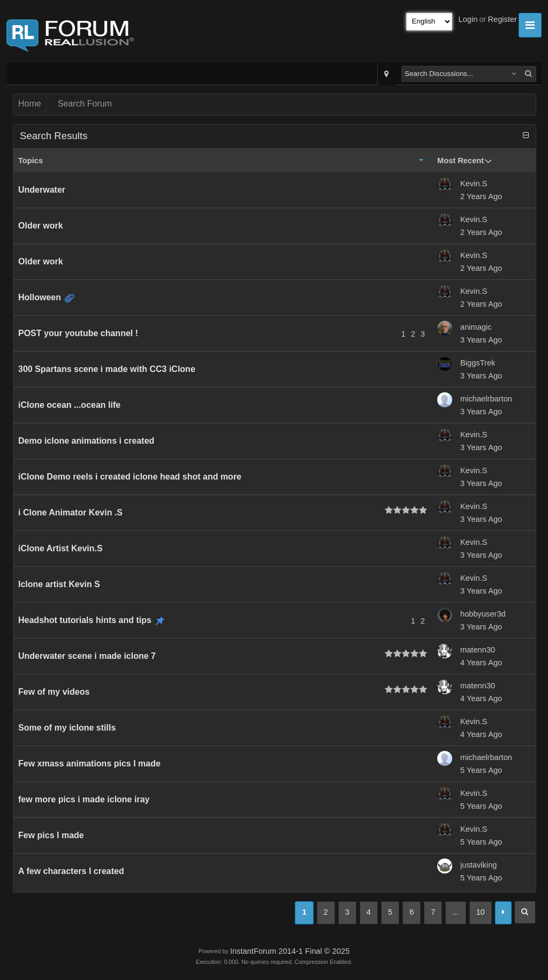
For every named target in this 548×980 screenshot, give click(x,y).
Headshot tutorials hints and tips (85, 620)
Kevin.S (474, 184)
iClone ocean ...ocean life (69, 405)
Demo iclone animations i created (86, 441)
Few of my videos (54, 692)
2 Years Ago (481, 196)
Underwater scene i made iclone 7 (87, 656)
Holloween (40, 297)
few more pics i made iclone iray (84, 799)
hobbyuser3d (483, 614)
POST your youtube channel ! (78, 333)
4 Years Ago (481, 663)
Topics (31, 161)
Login (468, 19)
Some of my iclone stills (67, 728)
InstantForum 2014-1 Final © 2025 (290, 951)
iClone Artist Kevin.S (60, 548)
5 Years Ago (481, 770)
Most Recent (461, 161)
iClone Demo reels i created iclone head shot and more (130, 477)
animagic (476, 327)
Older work (41, 226)
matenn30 (478, 650)
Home (30, 104)
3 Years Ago (481, 340)
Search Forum (85, 104)
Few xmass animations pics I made (89, 764)
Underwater (42, 190)
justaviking (478, 865)
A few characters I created (71, 871)
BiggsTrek (478, 363)
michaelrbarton (486, 399)
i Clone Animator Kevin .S (70, 512)
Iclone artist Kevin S (59, 584)
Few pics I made (51, 835)
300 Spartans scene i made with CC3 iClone (107, 369)
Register (502, 19)
